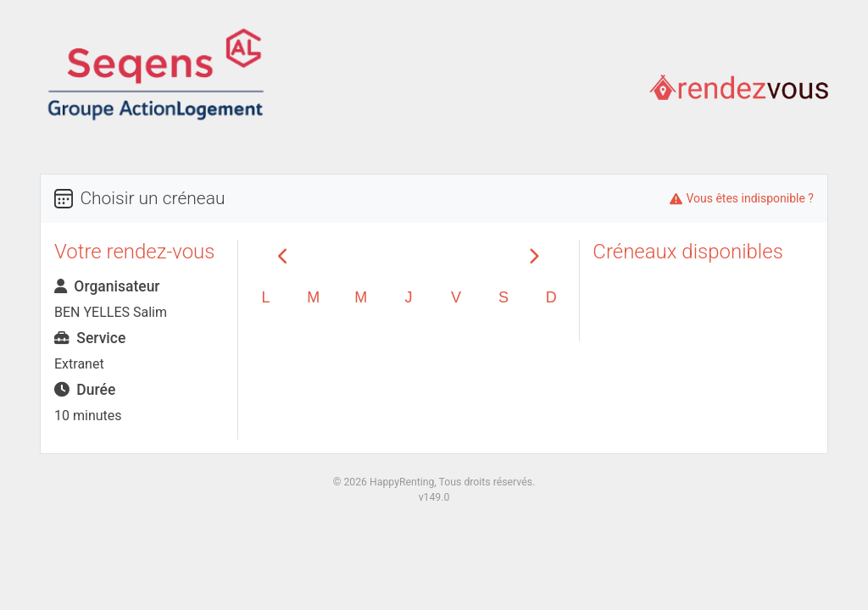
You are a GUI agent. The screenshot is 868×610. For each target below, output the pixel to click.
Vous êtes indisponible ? (750, 198)
